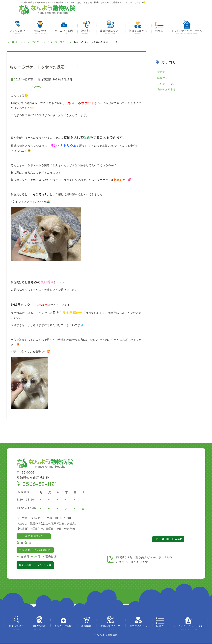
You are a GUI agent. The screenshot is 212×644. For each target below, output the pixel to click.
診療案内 (86, 32)
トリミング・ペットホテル (187, 32)
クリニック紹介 (63, 628)
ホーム (17, 42)
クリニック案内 (64, 32)
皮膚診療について (110, 32)
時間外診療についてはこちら (42, 565)
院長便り (163, 78)
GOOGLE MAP (169, 539)
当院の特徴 (40, 32)
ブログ (35, 42)
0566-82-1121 (40, 485)
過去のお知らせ (167, 91)
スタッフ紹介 (17, 32)
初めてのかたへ (138, 32)
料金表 (159, 32)
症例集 (161, 72)
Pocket (36, 87)
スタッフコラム (56, 42)
